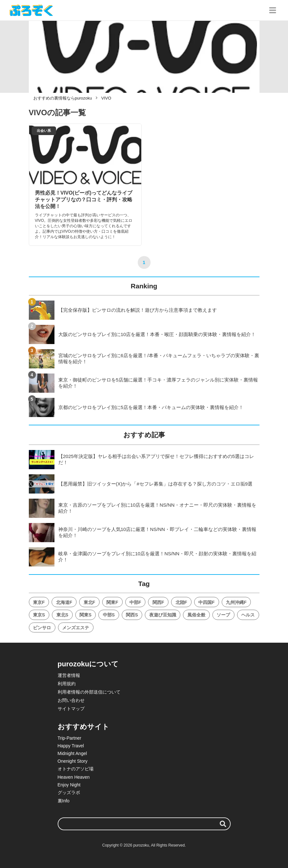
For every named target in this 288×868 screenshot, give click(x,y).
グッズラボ (69, 792)
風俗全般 (196, 615)
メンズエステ (76, 628)
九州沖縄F (236, 602)
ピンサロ (42, 628)
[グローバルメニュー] (273, 10)
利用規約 (67, 684)
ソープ (223, 615)
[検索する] (223, 824)
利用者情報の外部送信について (89, 692)
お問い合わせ (71, 700)
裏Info (64, 801)
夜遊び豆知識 (163, 615)
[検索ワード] (144, 824)
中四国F (206, 602)
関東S (85, 615)
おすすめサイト (83, 727)
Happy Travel (71, 746)
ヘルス (248, 615)
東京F (39, 602)
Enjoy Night (69, 785)
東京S (39, 615)
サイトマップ (71, 709)
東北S (62, 615)
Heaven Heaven (74, 777)
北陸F (181, 602)
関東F (112, 602)
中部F (135, 602)
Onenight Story (73, 761)
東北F (90, 602)
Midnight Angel (72, 753)
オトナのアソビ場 (76, 769)
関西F (158, 602)
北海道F (64, 602)
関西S (132, 615)
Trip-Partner (70, 738)
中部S (109, 615)
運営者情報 (69, 675)
